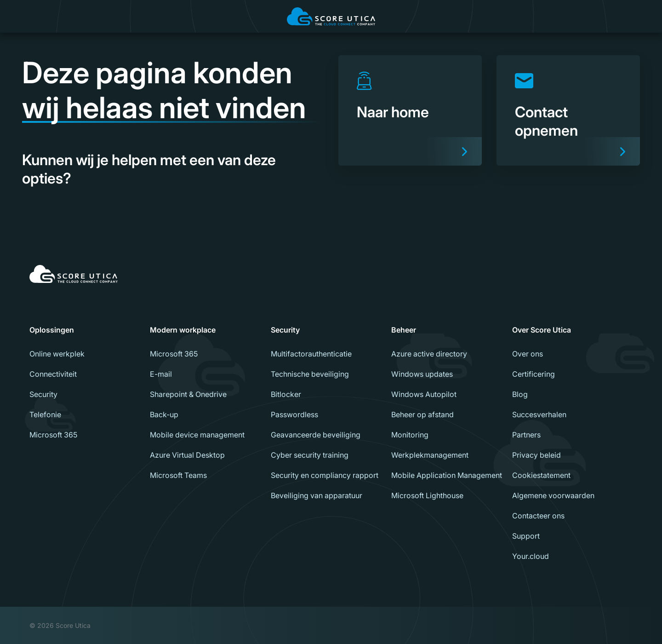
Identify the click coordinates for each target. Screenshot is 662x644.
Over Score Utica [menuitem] (542, 330)
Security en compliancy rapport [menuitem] (325, 475)
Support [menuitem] (526, 536)
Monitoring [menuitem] (410, 435)
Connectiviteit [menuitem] (53, 374)
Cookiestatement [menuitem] (541, 475)
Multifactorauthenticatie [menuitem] (311, 354)
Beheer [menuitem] (404, 330)
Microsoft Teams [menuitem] (178, 475)
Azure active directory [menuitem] (429, 354)
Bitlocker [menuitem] (286, 394)
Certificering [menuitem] (534, 374)
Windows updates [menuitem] (422, 374)
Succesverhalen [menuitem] (539, 414)
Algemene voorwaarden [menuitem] (553, 495)
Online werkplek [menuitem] (57, 354)
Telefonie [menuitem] (45, 414)
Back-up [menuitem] (164, 414)
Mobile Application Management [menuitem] (447, 475)
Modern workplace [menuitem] (183, 330)
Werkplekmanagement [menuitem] (430, 455)
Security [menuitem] (43, 394)
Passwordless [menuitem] (294, 414)
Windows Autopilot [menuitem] (424, 394)
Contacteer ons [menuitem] (538, 516)
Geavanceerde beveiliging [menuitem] (316, 435)
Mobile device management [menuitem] (197, 435)
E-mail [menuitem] (161, 374)
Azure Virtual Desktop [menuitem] (187, 455)
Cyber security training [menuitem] (310, 455)
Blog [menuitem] (520, 394)
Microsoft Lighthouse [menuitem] (427, 495)
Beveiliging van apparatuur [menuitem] (317, 495)
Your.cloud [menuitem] (531, 556)
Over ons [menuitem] (528, 354)
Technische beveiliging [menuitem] (310, 374)
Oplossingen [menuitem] (52, 330)
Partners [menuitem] (526, 435)
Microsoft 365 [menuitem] (53, 435)
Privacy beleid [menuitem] (536, 455)
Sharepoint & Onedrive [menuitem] (188, 394)
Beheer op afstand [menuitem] (422, 414)
